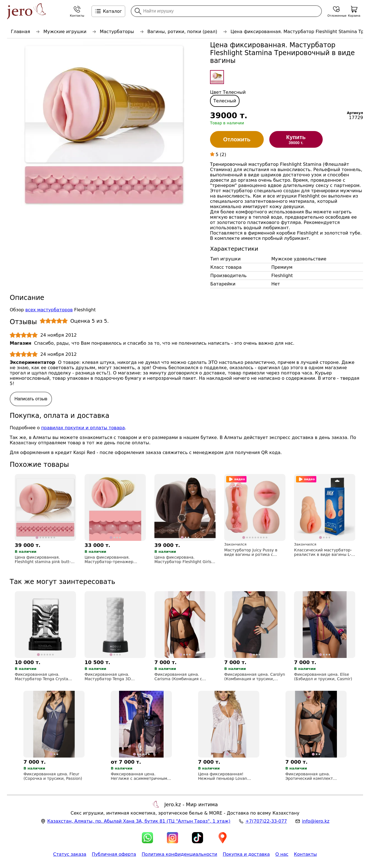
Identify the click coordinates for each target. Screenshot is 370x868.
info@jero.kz (316, 821)
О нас (282, 854)
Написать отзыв (31, 399)
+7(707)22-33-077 (266, 821)
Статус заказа (70, 854)
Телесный (225, 101)
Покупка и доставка (246, 854)
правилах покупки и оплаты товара (83, 428)
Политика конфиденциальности (179, 854)
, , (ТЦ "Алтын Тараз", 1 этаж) (139, 821)
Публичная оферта (114, 854)
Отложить (237, 139)
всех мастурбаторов (49, 310)
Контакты (305, 854)
